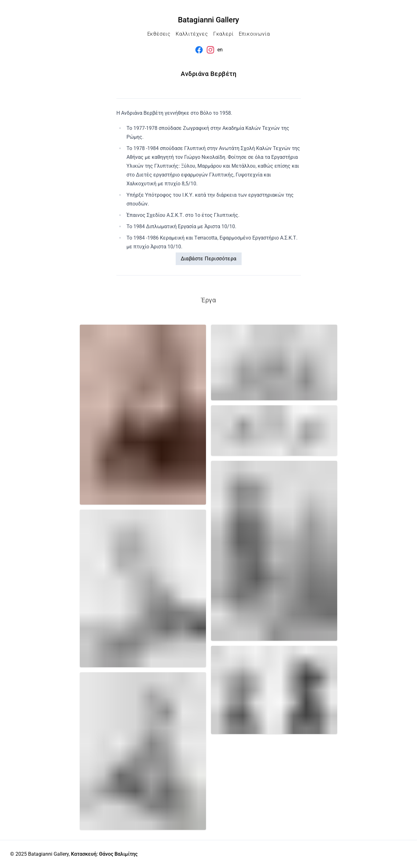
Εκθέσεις (159, 34)
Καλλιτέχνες (192, 34)
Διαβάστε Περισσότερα (209, 259)
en (220, 50)
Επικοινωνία (254, 34)
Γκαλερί (223, 34)
